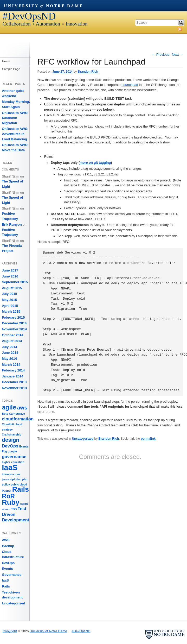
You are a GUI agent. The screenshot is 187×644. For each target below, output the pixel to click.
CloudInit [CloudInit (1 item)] (8, 424)
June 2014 (10, 353)
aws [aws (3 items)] (22, 408)
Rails (6, 586)
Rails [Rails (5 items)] (21, 489)
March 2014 (11, 365)
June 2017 (10, 270)
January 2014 (12, 376)
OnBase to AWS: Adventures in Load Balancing (15, 134)
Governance (12, 575)
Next (178, 55)
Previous (161, 55)
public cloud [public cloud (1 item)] (19, 484)
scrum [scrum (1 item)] (6, 509)
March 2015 (11, 311)
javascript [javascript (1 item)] (8, 479)
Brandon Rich (88, 72)
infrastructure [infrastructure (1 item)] (11, 474)
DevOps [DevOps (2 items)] (10, 446)
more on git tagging (95, 163)
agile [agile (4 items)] (9, 407)
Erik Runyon (12, 225)
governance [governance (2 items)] (14, 457)
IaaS (5, 580)
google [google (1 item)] (12, 451)
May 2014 (9, 359)
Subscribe (180, 29)
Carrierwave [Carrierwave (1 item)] (17, 414)
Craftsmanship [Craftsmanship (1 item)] (12, 434)
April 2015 (10, 306)
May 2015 (9, 300)
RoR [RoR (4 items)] (8, 496)
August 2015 (12, 288)
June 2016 (10, 276)
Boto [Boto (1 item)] (5, 414)
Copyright (10, 631)
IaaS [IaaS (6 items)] (10, 467)
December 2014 (14, 323)
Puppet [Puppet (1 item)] (7, 491)
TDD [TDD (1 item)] (14, 509)
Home (6, 61)
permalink (148, 439)
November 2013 (14, 388)
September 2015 (15, 282)
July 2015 (9, 294)
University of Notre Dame (43, 5)
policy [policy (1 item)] (6, 484)
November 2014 (14, 329)
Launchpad (130, 85)
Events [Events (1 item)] (24, 446)
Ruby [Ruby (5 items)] (11, 502)
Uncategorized (83, 439)
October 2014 (12, 335)
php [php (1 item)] (25, 479)
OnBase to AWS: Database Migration (15, 118)
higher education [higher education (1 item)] (13, 462)
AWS (6, 540)
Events (7, 569)
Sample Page (11, 69)
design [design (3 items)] (11, 440)
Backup (8, 546)
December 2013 (14, 382)
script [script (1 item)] (24, 504)
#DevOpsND (29, 16)
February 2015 (13, 317)
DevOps (8, 563)
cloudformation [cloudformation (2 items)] (18, 419)
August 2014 (12, 341)
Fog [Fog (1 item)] (4, 451)
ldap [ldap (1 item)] (18, 479)
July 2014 (9, 347)
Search (181, 23)
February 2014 (13, 370)
